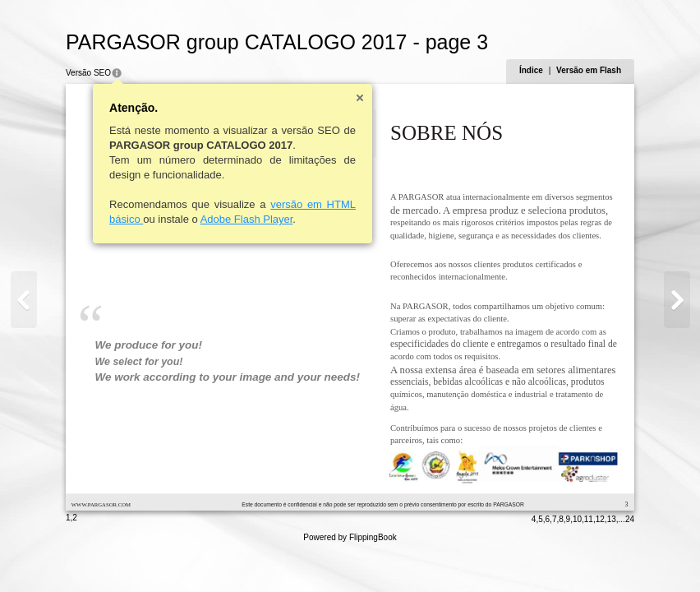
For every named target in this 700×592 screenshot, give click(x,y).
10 (577, 519)
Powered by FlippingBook (350, 537)
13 (612, 519)
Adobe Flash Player (247, 219)
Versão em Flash (589, 70)
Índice (531, 70)
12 (600, 519)
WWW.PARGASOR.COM (101, 504)
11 (589, 519)
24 (630, 519)
